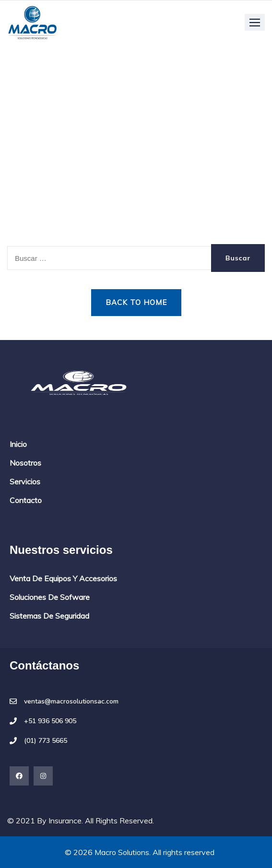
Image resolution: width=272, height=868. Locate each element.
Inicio (18, 444)
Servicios (25, 481)
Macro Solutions (122, 852)
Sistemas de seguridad (49, 616)
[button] (255, 22)
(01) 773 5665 (46, 741)
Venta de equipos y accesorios (63, 578)
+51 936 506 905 (50, 721)
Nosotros (25, 463)
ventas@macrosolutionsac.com (71, 702)
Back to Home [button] (136, 302)
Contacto (26, 500)
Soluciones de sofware (50, 597)
